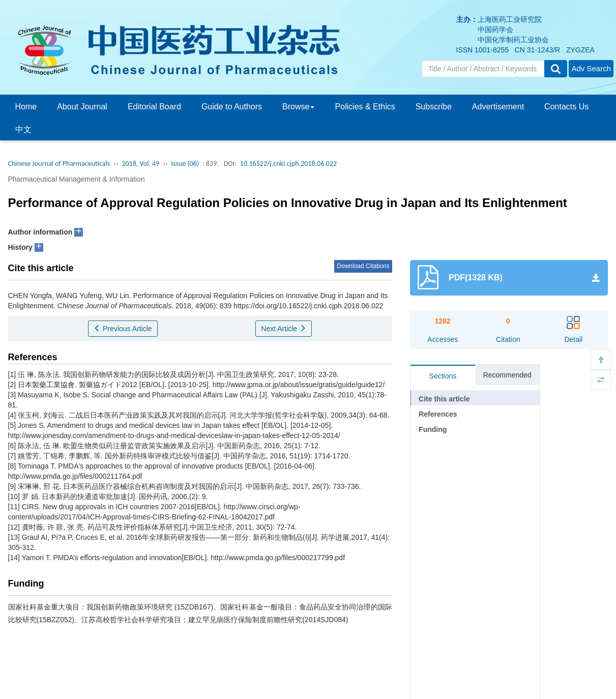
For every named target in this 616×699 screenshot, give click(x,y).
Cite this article (444, 399)
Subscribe (434, 107)
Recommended (507, 375)
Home (26, 107)
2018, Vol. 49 (140, 164)
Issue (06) (185, 164)
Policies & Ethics (365, 107)
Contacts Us (566, 107)
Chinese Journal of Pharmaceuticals (59, 164)
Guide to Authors (232, 107)
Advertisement (498, 107)
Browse (298, 107)
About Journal (82, 107)
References (438, 414)
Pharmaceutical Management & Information (77, 179)
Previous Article (123, 329)
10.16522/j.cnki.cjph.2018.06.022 (288, 164)
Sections (443, 376)
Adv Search (591, 68)
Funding (433, 429)
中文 (23, 129)
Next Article (284, 329)
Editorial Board (154, 107)
